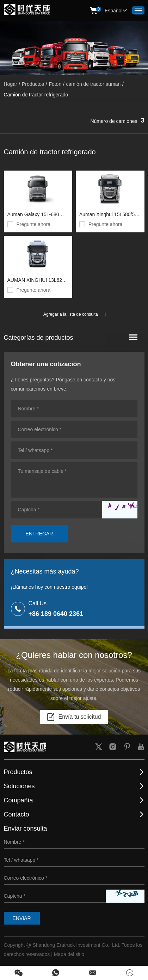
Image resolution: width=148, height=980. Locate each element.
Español (116, 11)
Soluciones (19, 786)
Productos (33, 84)
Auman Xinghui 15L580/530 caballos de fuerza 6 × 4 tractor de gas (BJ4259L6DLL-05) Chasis (110, 215)
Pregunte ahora (34, 224)
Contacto (17, 814)
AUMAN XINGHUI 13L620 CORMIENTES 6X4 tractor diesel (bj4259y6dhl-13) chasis (37, 281)
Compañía (18, 800)
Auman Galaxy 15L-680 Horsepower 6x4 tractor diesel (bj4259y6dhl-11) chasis (33, 215)
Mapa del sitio (69, 954)
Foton (55, 84)
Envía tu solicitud (74, 717)
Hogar (11, 84)
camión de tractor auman (94, 84)
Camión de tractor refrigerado (36, 95)
